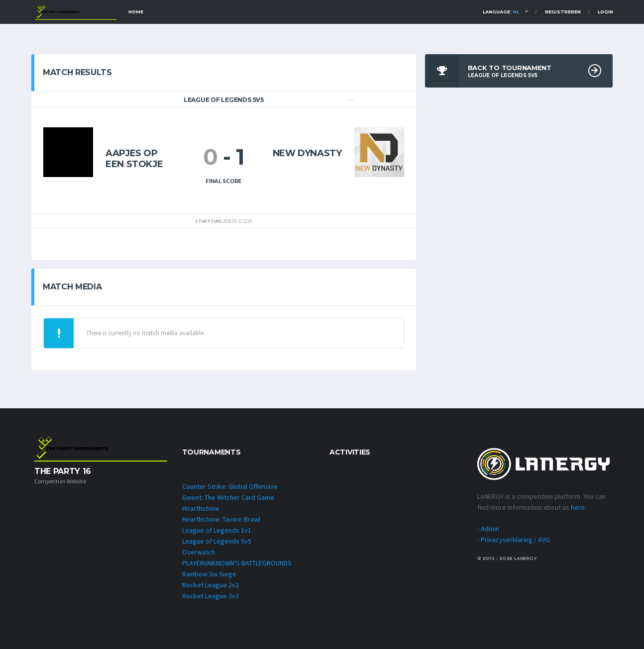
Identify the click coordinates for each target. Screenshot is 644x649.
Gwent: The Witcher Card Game (228, 497)
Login (605, 12)
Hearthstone (201, 508)
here (578, 507)
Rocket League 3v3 (211, 596)
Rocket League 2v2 (211, 585)
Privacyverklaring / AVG (515, 540)
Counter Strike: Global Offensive (230, 486)
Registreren (563, 12)
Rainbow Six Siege (209, 574)
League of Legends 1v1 (217, 530)
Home (136, 12)
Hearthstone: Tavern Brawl (221, 519)
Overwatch (199, 552)
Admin (490, 529)
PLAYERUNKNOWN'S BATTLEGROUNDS (237, 563)
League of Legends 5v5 (217, 541)
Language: (501, 12)
